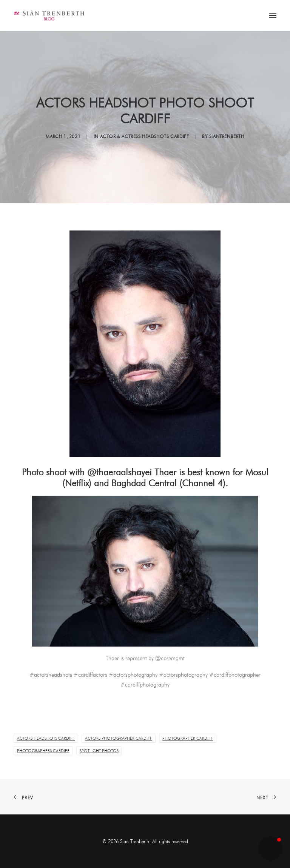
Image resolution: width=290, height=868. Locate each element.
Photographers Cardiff (43, 751)
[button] (270, 848)
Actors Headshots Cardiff (46, 738)
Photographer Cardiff (188, 738)
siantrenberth (227, 136)
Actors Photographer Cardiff (119, 738)
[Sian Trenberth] (49, 15)
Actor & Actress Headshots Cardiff (145, 136)
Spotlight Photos (99, 751)
